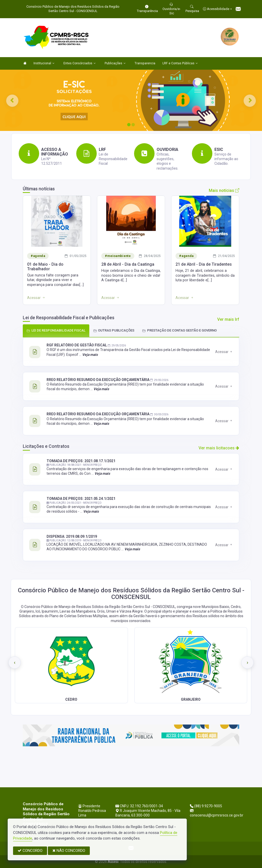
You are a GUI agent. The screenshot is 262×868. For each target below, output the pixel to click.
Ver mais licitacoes (219, 448)
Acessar (224, 352)
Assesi (113, 862)
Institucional (44, 64)
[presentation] (15, 663)
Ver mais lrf (228, 319)
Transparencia (145, 63)
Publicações (115, 64)
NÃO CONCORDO (69, 851)
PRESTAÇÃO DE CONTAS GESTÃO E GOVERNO (179, 330)
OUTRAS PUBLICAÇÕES (114, 330)
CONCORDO (30, 851)
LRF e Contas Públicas (180, 64)
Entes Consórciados (80, 64)
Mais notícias (224, 190)
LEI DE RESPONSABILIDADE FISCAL (56, 330)
